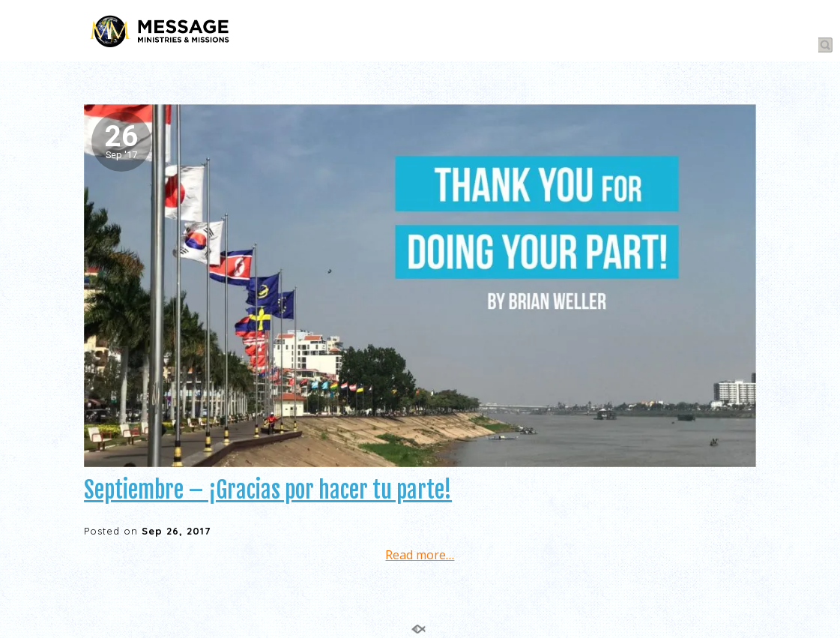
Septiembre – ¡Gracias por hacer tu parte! (268, 490)
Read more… (420, 555)
